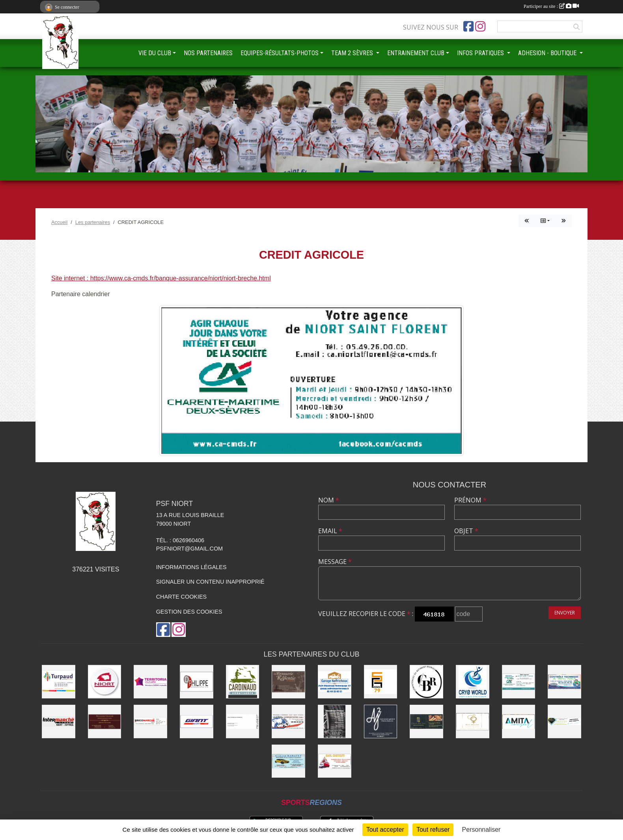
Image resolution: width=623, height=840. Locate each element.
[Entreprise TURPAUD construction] (59, 682)
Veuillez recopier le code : (366, 614)
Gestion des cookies (189, 612)
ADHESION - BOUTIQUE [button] (548, 53)
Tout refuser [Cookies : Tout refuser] (433, 830)
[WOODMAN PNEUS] (335, 721)
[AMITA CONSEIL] (519, 721)
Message (335, 562)
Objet (466, 531)
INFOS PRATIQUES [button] (481, 53)
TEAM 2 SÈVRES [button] (353, 53)
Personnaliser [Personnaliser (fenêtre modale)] (481, 830)
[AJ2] (381, 721)
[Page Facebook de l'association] (468, 26)
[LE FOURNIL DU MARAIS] (426, 721)
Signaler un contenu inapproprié (210, 582)
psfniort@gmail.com (189, 549)
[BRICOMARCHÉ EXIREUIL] (150, 721)
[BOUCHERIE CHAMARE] (105, 721)
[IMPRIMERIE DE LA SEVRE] (564, 721)
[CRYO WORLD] (473, 682)
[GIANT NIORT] (197, 721)
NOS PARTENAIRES (208, 53)
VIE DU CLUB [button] (155, 53)
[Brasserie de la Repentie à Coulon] (288, 682)
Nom (329, 500)
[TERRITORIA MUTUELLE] (150, 682)
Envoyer (565, 613)
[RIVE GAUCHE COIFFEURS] (473, 721)
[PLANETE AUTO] (288, 721)
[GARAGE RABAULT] (288, 761)
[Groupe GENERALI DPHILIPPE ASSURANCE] (197, 682)
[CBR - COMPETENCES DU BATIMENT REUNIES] (426, 682)
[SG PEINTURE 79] (381, 682)
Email (330, 531)
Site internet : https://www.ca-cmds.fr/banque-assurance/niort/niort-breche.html (161, 278)
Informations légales (191, 567)
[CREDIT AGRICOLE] (519, 682)
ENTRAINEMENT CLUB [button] (416, 53)
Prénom (470, 500)
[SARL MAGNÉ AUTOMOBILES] (243, 721)
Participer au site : (551, 6)
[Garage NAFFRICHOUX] (335, 682)
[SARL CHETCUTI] (335, 761)
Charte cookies (181, 597)
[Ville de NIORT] (105, 682)
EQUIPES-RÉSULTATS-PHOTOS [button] (280, 53)
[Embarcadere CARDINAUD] (243, 682)
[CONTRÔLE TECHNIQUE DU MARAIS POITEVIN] (564, 682)
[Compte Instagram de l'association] (480, 26)
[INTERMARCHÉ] (59, 721)
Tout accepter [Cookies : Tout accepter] (385, 830)
